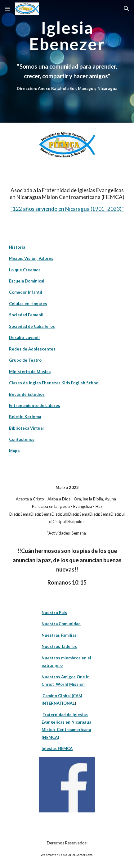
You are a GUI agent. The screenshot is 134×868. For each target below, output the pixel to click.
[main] (67, 61)
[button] (7, 9)
